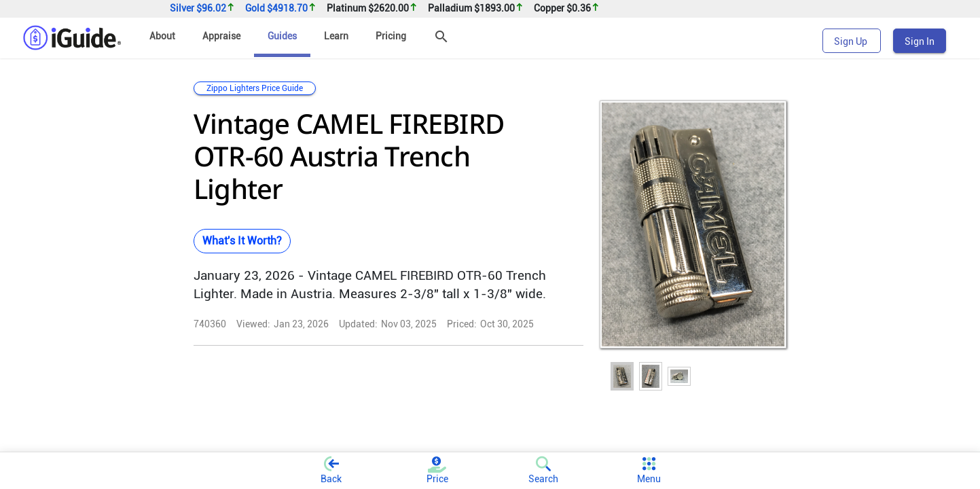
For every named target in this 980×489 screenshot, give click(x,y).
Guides (282, 36)
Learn (336, 36)
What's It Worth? (242, 241)
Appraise (221, 36)
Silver (202, 8)
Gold (281, 8)
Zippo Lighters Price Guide (255, 88)
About (162, 36)
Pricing (391, 36)
